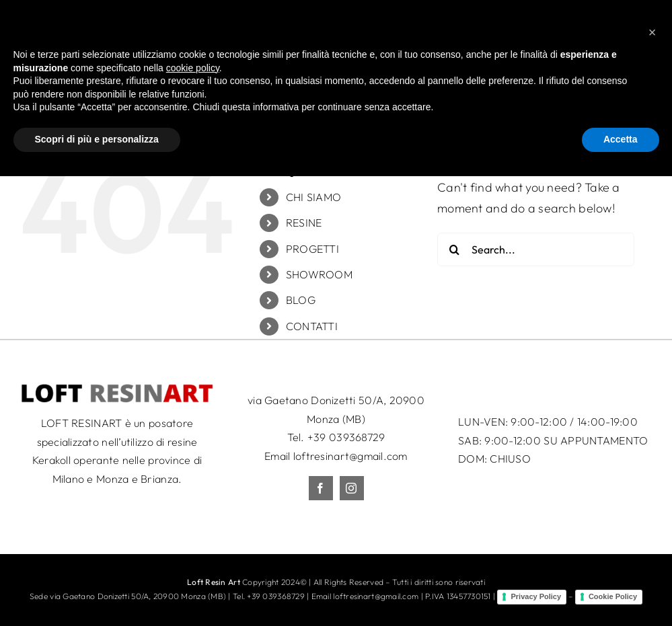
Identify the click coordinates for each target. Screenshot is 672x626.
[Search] (454, 249)
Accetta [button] (621, 589)
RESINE (304, 223)
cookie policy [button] (193, 518)
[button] (652, 482)
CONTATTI (312, 326)
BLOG (301, 300)
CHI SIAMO (313, 197)
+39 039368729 (346, 437)
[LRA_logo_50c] (117, 388)
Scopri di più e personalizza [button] (97, 589)
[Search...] (536, 249)
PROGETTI (312, 249)
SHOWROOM (319, 274)
